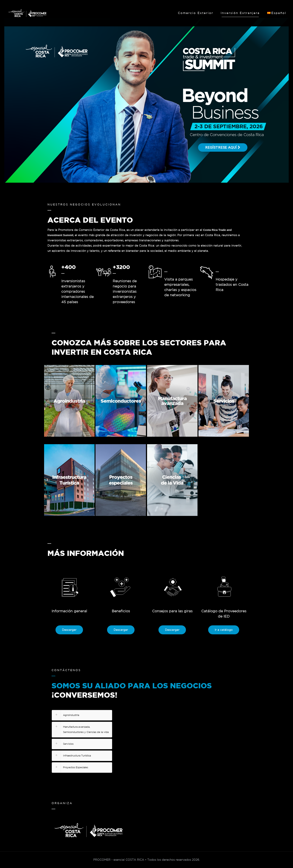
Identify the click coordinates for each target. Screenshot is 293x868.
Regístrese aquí (223, 147)
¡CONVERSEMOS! (84, 695)
